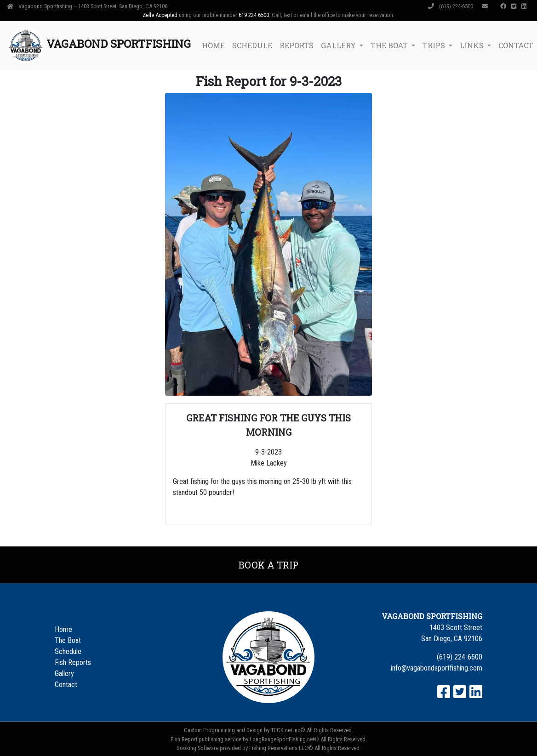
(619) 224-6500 (451, 6)
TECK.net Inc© (288, 730)
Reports (297, 45)
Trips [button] (435, 45)
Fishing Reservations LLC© (281, 748)
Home (213, 45)
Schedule (252, 45)
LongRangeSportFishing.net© (284, 739)
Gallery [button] (339, 45)
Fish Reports (73, 662)
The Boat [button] (390, 45)
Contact (66, 685)
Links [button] (473, 45)
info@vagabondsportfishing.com (437, 668)
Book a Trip (268, 565)
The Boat (68, 640)
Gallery (64, 674)
